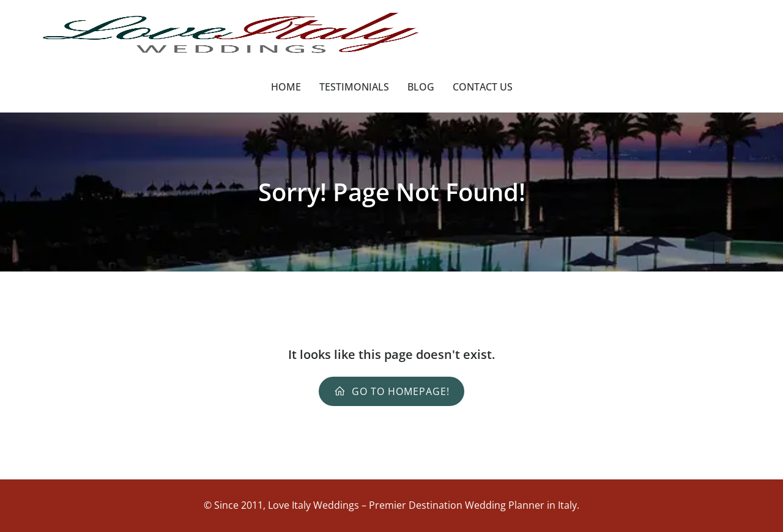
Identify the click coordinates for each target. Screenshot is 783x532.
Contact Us (483, 87)
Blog (421, 87)
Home (286, 87)
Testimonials (354, 87)
